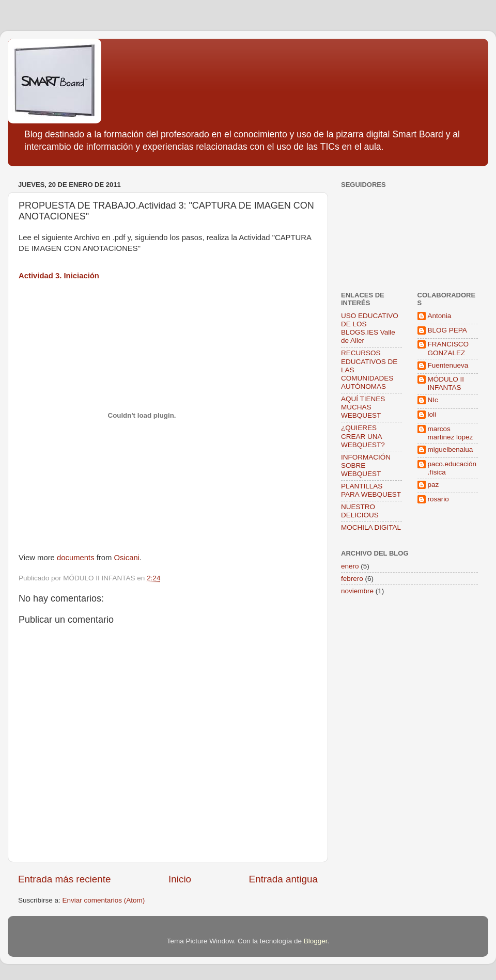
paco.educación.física (452, 468)
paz (433, 485)
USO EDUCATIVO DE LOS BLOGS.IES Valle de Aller (370, 328)
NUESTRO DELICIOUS (360, 511)
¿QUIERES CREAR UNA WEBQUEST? (363, 436)
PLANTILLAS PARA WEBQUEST (371, 490)
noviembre (357, 591)
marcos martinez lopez (451, 433)
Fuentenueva (448, 365)
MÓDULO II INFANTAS (446, 383)
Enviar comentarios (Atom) (104, 900)
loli (432, 414)
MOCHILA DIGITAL (371, 527)
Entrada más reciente (65, 879)
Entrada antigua (283, 879)
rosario (438, 499)
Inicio (180, 879)
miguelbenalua (451, 449)
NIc (433, 400)
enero (350, 566)
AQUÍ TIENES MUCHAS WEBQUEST (363, 407)
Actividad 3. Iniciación (59, 276)
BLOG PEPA (447, 330)
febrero (352, 579)
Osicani (127, 558)
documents (76, 558)
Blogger (316, 941)
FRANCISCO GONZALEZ (448, 348)
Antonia (440, 316)
